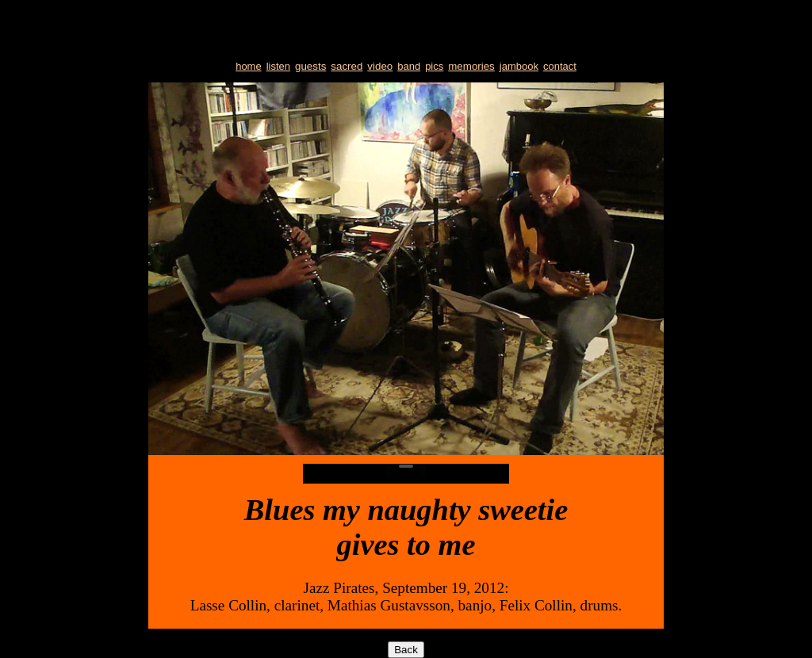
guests (310, 66)
